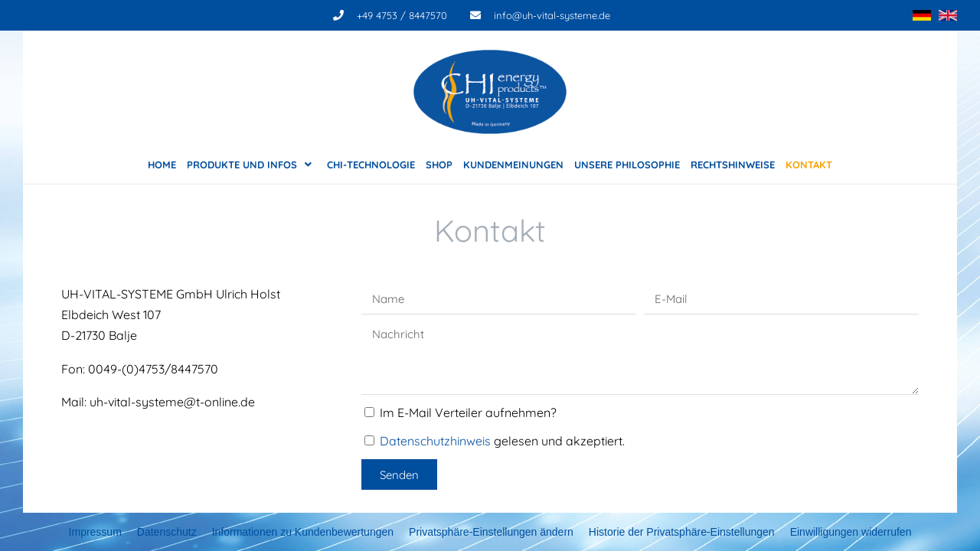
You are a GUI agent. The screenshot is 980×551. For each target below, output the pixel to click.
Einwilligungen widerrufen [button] (851, 532)
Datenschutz (167, 532)
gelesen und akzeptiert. (502, 441)
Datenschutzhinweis (435, 441)
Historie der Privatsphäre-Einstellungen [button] (682, 532)
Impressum (95, 532)
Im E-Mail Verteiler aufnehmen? (468, 412)
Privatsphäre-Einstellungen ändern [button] (491, 532)
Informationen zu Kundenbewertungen (303, 532)
